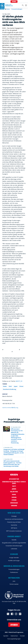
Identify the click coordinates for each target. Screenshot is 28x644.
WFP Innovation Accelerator (14, 531)
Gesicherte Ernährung (10, 389)
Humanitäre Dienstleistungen (14, 546)
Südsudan (14, 503)
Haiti (10, 386)
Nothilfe (14, 540)
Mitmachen (14, 578)
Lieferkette (14, 549)
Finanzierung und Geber (14, 522)
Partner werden (14, 584)
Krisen (21, 386)
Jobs (14, 581)
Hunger (14, 554)
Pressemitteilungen (17, 9)
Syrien (14, 500)
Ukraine (14, 506)
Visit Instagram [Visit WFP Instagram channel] (16, 614)
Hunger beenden (14, 558)
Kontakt (22, 636)
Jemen (14, 489)
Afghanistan (14, 479)
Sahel (14, 494)
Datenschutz (14, 636)
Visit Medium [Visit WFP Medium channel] (20, 614)
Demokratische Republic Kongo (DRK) (14, 483)
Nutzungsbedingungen (14, 639)
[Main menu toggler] (26, 5)
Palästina (14, 492)
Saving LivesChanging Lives (9, 5)
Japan (16, 386)
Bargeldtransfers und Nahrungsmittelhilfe (14, 543)
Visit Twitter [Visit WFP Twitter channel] (8, 614)
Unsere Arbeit (14, 536)
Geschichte (14, 525)
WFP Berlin (14, 528)
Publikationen (14, 572)
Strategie (14, 516)
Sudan (5, 386)
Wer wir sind (14, 513)
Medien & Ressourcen (14, 566)
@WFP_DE (19, 381)
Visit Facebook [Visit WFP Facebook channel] (12, 614)
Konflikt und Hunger (14, 561)
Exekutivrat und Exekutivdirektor (14, 519)
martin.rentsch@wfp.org (10, 408)
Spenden (14, 2)
